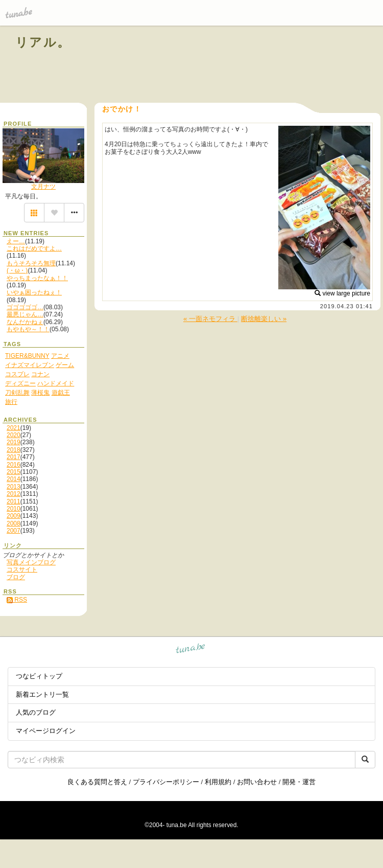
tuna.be (191, 650)
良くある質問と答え (97, 782)
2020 (14, 435)
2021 (14, 428)
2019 (14, 442)
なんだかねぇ (25, 322)
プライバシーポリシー (166, 782)
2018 (14, 450)
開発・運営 (299, 782)
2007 (14, 531)
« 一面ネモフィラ (210, 319)
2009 (14, 516)
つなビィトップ (39, 676)
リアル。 (43, 42)
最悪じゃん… (25, 314)
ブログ (16, 577)
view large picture (342, 293)
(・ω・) (17, 270)
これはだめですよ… (34, 248)
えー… (16, 241)
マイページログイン (46, 731)
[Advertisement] (251, 65)
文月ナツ (43, 187)
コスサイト (22, 569)
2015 (14, 472)
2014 (14, 479)
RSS (17, 600)
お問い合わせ (257, 782)
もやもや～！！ (28, 329)
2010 (14, 509)
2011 (14, 501)
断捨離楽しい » (264, 319)
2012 (14, 494)
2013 (14, 487)
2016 (14, 465)
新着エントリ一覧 (42, 694)
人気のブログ (36, 712)
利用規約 (218, 782)
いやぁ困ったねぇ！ (34, 292)
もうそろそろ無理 (31, 263)
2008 (14, 523)
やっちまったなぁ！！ (37, 278)
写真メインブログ (31, 562)
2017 (14, 457)
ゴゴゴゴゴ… (25, 307)
